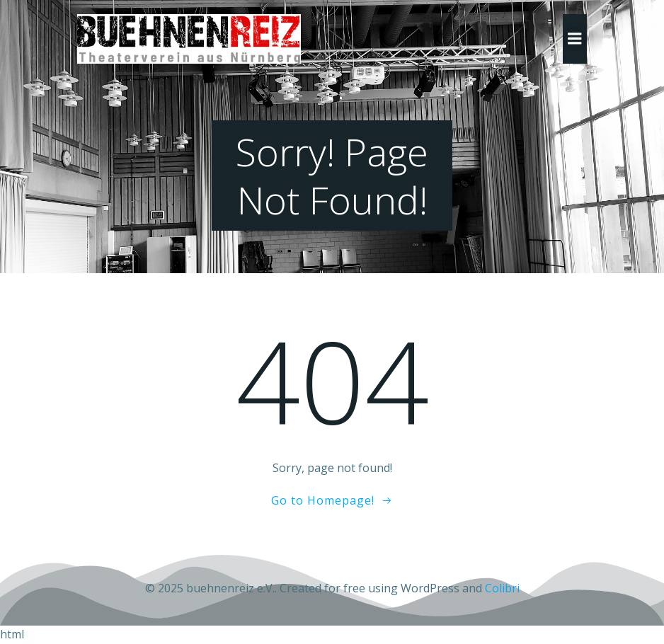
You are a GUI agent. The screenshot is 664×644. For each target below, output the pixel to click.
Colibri (502, 588)
